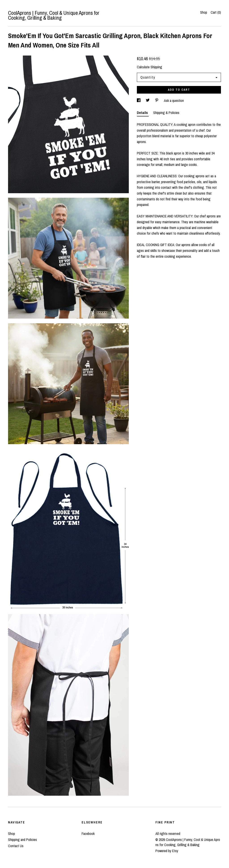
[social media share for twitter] (148, 101)
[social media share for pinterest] (157, 101)
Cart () (216, 12)
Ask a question (174, 101)
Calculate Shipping (149, 67)
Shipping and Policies (22, 840)
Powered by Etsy (167, 851)
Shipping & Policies (166, 113)
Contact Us (16, 846)
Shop (204, 12)
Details (143, 113)
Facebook (88, 834)
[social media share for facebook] (139, 101)
